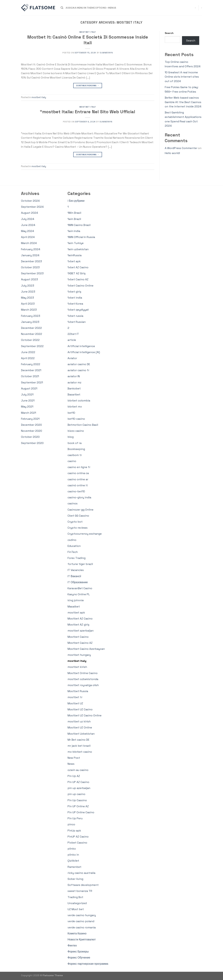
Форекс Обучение (79, 958)
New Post (74, 758)
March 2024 (29, 243)
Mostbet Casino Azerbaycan (86, 649)
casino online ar (78, 479)
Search (169, 33)
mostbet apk (76, 613)
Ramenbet (74, 867)
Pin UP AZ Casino (78, 782)
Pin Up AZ (74, 776)
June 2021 (28, 401)
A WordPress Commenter (181, 148)
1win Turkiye (76, 243)
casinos (73, 503)
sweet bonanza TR (80, 891)
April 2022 (28, 358)
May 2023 (27, 298)
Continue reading (88, 86)
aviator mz (74, 382)
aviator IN (74, 376)
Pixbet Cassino (77, 843)
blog (71, 437)
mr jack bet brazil (79, 746)
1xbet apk (74, 261)
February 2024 (31, 249)
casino (72, 461)
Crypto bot (75, 522)
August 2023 (29, 279)
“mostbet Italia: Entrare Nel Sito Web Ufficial (88, 112)
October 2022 (30, 340)
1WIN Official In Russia (81, 237)
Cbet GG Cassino (78, 516)
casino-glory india (79, 497)
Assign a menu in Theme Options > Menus (91, 8)
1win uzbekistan (78, 249)
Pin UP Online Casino (81, 812)
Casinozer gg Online (80, 510)
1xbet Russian (77, 322)
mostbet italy (88, 32)
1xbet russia (75, 316)
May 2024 (27, 231)
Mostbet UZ (75, 703)
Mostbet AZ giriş (78, 625)
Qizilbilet (73, 861)
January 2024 (30, 255)
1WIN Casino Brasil (79, 225)
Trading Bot (75, 897)
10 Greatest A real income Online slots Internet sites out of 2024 (182, 77)
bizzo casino (76, 431)
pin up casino (76, 794)
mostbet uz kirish (79, 721)
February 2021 (30, 419)
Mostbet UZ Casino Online (85, 715)
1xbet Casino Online (80, 286)
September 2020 (32, 443)
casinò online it (78, 485)
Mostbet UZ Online (80, 727)
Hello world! (172, 153)
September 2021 (32, 382)
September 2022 (32, 346)
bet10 (71, 413)
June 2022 (28, 352)
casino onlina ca (78, 473)
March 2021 (29, 413)
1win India (74, 231)
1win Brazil (74, 219)
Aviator (72, 358)
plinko (72, 849)
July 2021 (27, 394)
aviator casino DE (79, 364)
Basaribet (74, 394)
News (71, 764)
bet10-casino (76, 419)
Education (74, 546)
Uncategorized (77, 903)
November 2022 (32, 334)
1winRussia (75, 255)
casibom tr (75, 455)
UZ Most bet (76, 909)
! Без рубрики (76, 201)
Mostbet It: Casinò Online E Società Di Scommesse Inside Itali (88, 40)
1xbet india (75, 298)
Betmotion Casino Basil (83, 425)
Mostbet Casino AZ (80, 643)
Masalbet (74, 606)
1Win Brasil (74, 213)
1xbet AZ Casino (78, 267)
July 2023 (28, 286)
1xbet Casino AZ (78, 279)
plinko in (73, 855)
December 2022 (31, 328)
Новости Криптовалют (82, 939)
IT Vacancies (76, 570)
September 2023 (32, 273)
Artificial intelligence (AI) (84, 352)
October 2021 (30, 376)
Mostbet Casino (78, 637)
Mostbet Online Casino (83, 673)
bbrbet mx (75, 407)
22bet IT (73, 334)
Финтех (72, 945)
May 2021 (27, 407)
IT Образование (78, 582)
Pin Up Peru (75, 818)
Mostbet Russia (78, 691)
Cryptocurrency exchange (85, 534)
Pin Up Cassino (77, 800)
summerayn (106, 53)
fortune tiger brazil (80, 564)
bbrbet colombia (79, 401)
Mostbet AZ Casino (80, 619)
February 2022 (31, 364)
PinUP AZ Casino (78, 837)
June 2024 (28, 225)
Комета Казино (77, 933)
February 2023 (31, 316)
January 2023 (30, 322)
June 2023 (28, 292)
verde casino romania (82, 927)
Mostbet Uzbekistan (81, 734)
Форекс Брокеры (78, 952)
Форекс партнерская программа (88, 964)
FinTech (73, 552)
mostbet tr (75, 697)
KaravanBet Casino (80, 588)
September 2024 (32, 207)
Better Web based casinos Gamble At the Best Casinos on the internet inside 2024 (183, 102)
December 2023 (31, 261)
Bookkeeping (76, 449)
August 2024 (29, 213)
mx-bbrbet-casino (80, 752)
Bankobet (74, 388)
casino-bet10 (76, 491)
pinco (71, 824)
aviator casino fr (78, 370)
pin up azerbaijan (79, 788)
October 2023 (30, 267)
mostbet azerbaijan (81, 631)
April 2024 (28, 237)
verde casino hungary (82, 915)
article (72, 340)
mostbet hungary (79, 655)
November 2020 (32, 431)
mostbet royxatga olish (83, 685)
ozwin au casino (78, 770)
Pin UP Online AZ (78, 806)
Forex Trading (77, 558)
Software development (83, 885)
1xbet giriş (74, 292)
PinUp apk (74, 831)
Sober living (75, 879)
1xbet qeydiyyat (78, 310)
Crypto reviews (78, 528)
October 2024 (30, 201)
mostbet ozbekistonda (83, 679)
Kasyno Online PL (79, 594)
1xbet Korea (75, 304)
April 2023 (28, 304)
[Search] (62, 8)
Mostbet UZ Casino (80, 709)
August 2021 (29, 388)
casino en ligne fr (79, 467)
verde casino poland (81, 921)
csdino (72, 540)
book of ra (75, 443)
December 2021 (31, 370)
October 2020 (30, 437)
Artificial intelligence (81, 346)
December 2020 (31, 425)
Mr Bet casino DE (78, 740)
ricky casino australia (81, 873)
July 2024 (28, 219)
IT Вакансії (74, 576)
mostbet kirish (77, 667)
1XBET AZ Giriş (77, 273)
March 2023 (29, 310)
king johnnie (76, 600)
